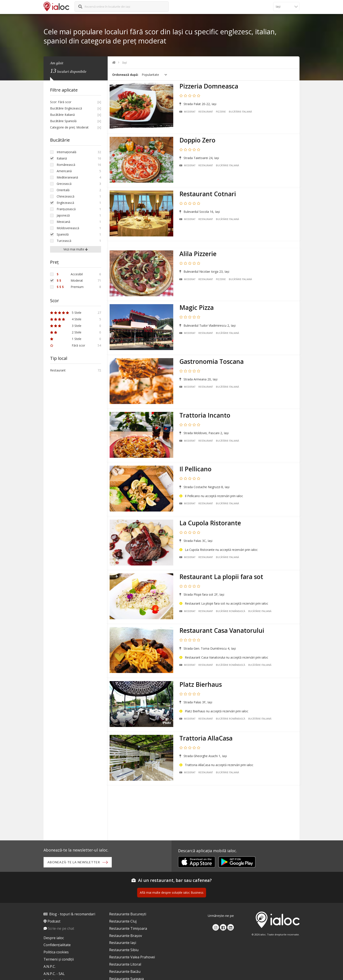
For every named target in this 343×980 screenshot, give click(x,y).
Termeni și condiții (59, 960)
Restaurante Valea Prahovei (132, 958)
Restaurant (207, 113)
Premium (70, 287)
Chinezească (66, 196)
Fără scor (68, 345)
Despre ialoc (54, 938)
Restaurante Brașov (126, 936)
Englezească (65, 203)
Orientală (63, 190)
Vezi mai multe (76, 249)
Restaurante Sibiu (124, 951)
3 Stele (66, 326)
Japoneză (63, 215)
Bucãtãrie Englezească (66, 108)
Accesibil (70, 274)
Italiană (62, 158)
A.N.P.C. (50, 967)
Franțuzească (66, 209)
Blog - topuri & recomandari (72, 915)
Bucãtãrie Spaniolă (63, 121)
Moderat (189, 113)
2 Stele (66, 332)
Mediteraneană (67, 177)
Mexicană (63, 222)
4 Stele (66, 319)
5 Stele (66, 313)
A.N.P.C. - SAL (54, 974)
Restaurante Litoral (125, 965)
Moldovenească (68, 228)
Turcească (64, 241)
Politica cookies (56, 953)
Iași (125, 63)
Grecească (64, 184)
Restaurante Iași (123, 944)
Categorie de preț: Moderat (69, 127)
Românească (66, 165)
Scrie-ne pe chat (61, 929)
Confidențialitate (57, 946)
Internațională (66, 152)
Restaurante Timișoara (128, 929)
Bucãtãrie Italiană (242, 113)
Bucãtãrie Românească (232, 600)
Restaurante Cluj (123, 922)
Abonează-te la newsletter (74, 863)
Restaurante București (128, 915)
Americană (64, 171)
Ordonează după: (125, 75)
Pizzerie (222, 113)
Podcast (54, 922)
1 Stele (66, 339)
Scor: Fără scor (61, 102)
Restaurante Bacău (125, 972)
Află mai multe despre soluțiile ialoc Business (172, 893)
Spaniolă (63, 234)
